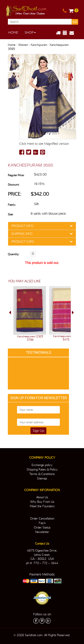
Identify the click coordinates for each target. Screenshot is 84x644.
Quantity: (13, 254)
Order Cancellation (42, 518)
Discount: (14, 185)
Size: (11, 214)
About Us (42, 497)
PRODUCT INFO (22, 226)
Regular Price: (16, 175)
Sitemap (42, 478)
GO (75, 22)
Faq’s (42, 523)
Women (23, 45)
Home (13, 32)
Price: (15, 194)
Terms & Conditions (42, 474)
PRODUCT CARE (23, 242)
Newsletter (42, 532)
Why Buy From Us (42, 502)
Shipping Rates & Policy (42, 469)
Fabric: (12, 205)
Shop (30, 32)
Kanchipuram (39, 45)
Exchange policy (42, 465)
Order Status (42, 527)
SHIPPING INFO (22, 234)
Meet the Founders (42, 506)
